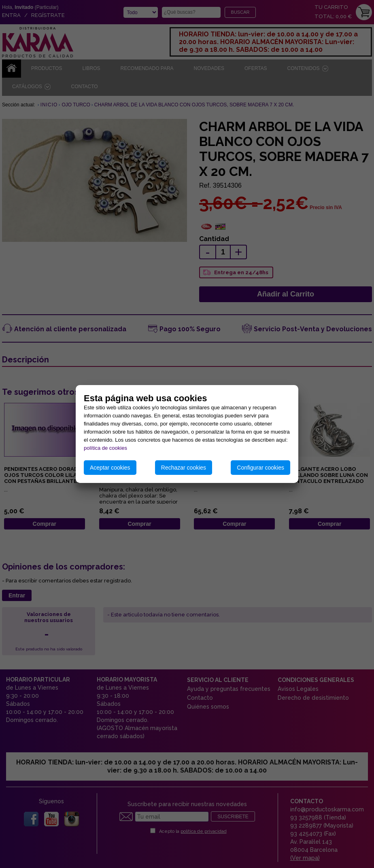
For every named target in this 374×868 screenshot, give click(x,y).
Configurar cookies (260, 468)
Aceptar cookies (110, 468)
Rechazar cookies (184, 468)
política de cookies (105, 448)
